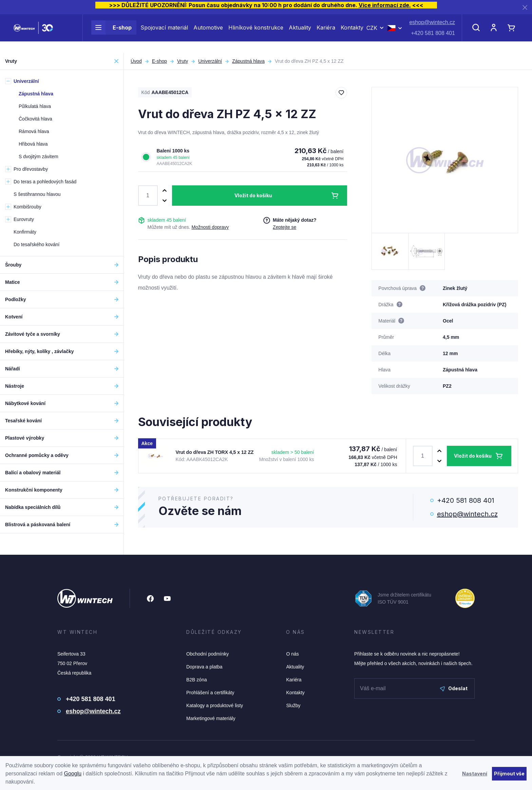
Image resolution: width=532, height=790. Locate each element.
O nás (292, 654)
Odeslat (454, 688)
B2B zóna (197, 680)
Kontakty (352, 33)
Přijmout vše (509, 774)
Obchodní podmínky (207, 654)
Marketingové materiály (211, 718)
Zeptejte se (284, 227)
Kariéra (326, 33)
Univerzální (210, 61)
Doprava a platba (204, 667)
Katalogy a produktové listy (215, 705)
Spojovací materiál (164, 33)
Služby (293, 705)
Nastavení (475, 774)
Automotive (208, 33)
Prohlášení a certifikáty (210, 693)
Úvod (136, 61)
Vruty (183, 61)
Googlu (73, 774)
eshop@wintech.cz (432, 28)
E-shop (111, 33)
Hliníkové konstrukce (256, 33)
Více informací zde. (385, 5)
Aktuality (300, 33)
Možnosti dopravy (210, 227)
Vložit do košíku (253, 195)
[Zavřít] (525, 7)
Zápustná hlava (248, 61)
